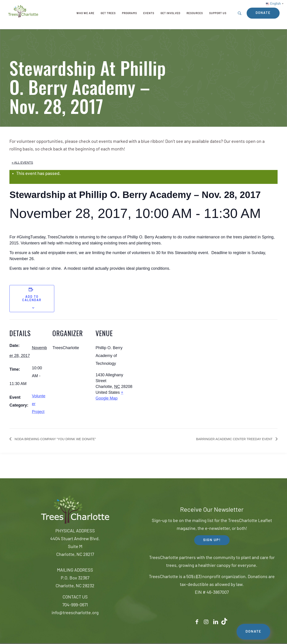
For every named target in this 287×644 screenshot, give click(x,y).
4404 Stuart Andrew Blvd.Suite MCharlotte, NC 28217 (75, 547)
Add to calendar (32, 299)
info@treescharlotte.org (75, 613)
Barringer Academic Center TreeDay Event (235, 439)
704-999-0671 (75, 605)
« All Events (22, 163)
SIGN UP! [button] (212, 540)
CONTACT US (75, 597)
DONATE (253, 632)
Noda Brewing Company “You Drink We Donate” (55, 439)
